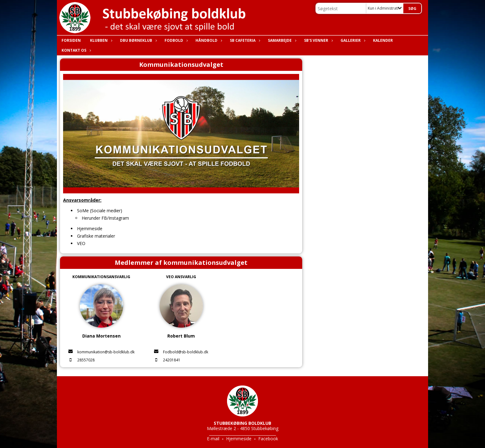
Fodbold (175, 40)
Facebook (268, 439)
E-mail (213, 439)
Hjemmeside (239, 439)
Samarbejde (281, 40)
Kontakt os (75, 50)
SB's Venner (318, 40)
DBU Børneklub (138, 40)
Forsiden (71, 40)
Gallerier (352, 40)
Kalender (383, 40)
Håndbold (208, 40)
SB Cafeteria (244, 40)
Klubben (100, 40)
